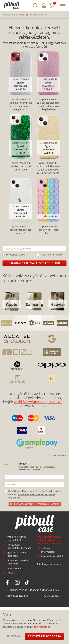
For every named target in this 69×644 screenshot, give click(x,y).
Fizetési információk (52, 556)
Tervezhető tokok (14, 255)
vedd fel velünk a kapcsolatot (38, 402)
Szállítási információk (48, 550)
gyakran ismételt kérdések (17, 554)
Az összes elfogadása (44, 636)
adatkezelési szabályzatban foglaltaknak (37, 494)
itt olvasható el (42, 627)
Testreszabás (14, 636)
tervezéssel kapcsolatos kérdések (19, 546)
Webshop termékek (50, 255)
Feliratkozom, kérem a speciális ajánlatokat (35, 504)
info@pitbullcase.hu (17, 596)
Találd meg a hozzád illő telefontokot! (35, 263)
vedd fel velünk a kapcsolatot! (17, 538)
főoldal (11, 573)
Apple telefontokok (14, 15)
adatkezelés (14, 568)
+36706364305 (52, 596)
